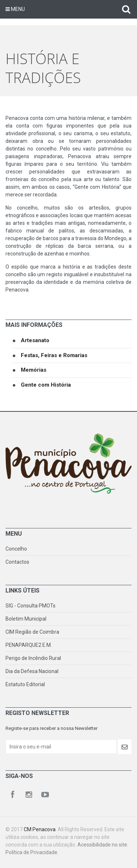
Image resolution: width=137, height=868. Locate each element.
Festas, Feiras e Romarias (54, 355)
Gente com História (46, 385)
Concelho (16, 549)
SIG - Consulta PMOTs (31, 606)
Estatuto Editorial (25, 684)
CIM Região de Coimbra (32, 632)
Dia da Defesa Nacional (32, 671)
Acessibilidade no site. (103, 845)
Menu (15, 9)
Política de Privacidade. (32, 852)
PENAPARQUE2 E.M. (29, 645)
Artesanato (35, 340)
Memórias (34, 370)
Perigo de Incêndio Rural (33, 658)
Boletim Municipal (26, 619)
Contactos (17, 562)
